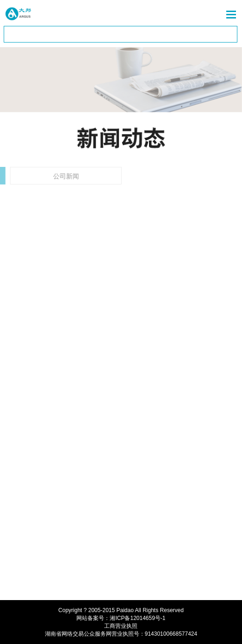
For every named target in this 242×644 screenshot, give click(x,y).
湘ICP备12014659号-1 (137, 618)
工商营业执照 (121, 626)
